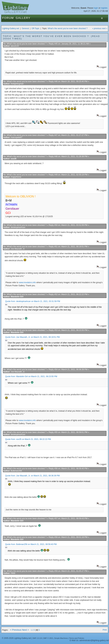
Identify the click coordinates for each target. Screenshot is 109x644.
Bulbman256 (16, 471)
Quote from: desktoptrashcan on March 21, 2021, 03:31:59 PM (33, 301)
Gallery (23, 18)
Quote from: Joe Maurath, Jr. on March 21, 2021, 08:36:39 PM (32, 476)
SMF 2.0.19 (37, 638)
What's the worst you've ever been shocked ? (68, 28)
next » (105, 28)
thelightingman (17, 84)
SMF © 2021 (48, 638)
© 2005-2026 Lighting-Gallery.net (16, 638)
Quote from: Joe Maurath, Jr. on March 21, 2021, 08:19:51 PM (32, 337)
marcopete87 (17, 137)
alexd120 (15, 46)
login (96, 8)
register (104, 8)
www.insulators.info (27, 282)
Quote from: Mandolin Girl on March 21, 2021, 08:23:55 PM (31, 376)
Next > (25, 630)
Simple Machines (61, 638)
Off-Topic (35, 28)
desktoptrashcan (18, 227)
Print (105, 630)
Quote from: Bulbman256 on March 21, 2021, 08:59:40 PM (31, 544)
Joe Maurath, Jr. (18, 249)
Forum (8, 18)
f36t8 (13, 573)
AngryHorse (16, 177)
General (25, 28)
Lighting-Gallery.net (11, 28)
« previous (97, 28)
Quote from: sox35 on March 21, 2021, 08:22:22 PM (28, 439)
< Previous (16, 630)
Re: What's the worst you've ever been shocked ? (25, 44)
